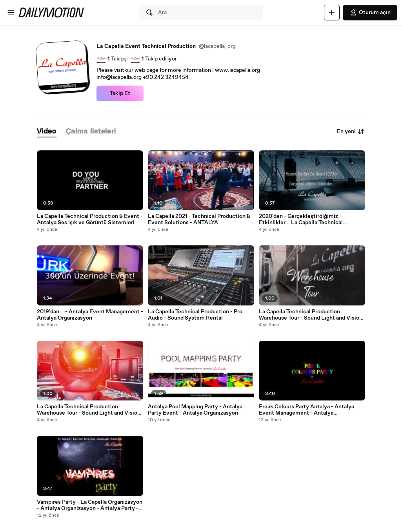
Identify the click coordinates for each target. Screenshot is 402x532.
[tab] (47, 132)
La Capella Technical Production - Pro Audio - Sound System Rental (195, 315)
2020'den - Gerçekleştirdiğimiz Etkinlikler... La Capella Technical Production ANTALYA (301, 219)
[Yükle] (332, 13)
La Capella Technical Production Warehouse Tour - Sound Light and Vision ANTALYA (89, 410)
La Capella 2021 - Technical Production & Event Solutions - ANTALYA (199, 219)
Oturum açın (370, 13)
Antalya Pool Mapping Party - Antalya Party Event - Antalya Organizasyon (195, 410)
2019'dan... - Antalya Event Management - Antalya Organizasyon (90, 315)
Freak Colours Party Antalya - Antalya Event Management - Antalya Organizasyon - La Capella (307, 410)
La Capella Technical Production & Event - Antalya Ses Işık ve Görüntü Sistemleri (90, 219)
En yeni (351, 132)
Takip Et (120, 93)
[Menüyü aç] (11, 13)
